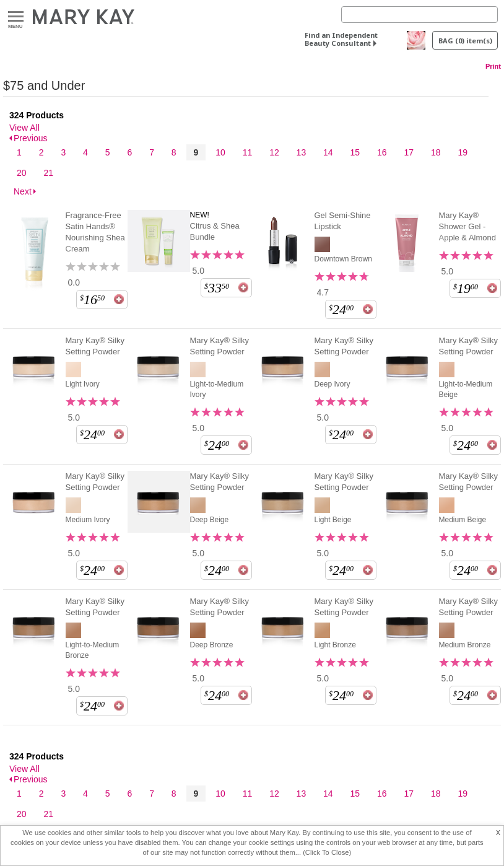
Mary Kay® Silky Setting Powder (95, 346)
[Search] (419, 15)
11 (248, 152)
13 (302, 152)
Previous (30, 138)
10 (220, 152)
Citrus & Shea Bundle (215, 231)
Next (23, 191)
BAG (465, 41)
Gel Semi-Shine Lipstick (343, 221)
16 (382, 152)
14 (328, 152)
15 (355, 152)
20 (22, 173)
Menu (16, 17)
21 (48, 173)
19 (463, 152)
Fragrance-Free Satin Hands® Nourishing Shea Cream (95, 232)
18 (436, 152)
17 (409, 152)
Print (493, 66)
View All (24, 128)
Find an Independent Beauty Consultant (341, 39)
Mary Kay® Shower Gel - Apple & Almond (468, 226)
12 (274, 152)
